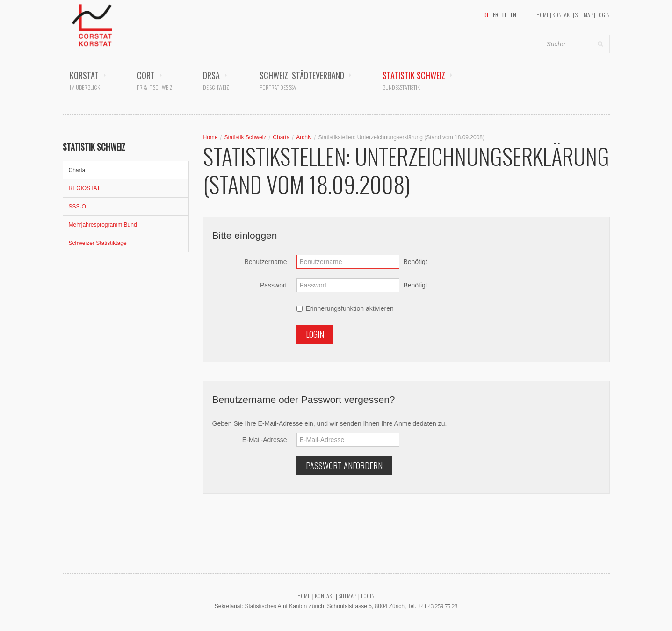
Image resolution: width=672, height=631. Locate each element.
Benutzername (265, 262)
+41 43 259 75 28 (437, 606)
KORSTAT (84, 75)
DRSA (211, 75)
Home (543, 15)
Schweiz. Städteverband (302, 75)
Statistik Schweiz (414, 75)
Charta (77, 170)
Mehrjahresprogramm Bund (103, 225)
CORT (146, 75)
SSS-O (77, 207)
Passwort (274, 285)
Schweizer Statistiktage (98, 243)
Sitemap (584, 15)
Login (603, 15)
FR (496, 15)
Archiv (304, 137)
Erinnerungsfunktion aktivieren (345, 308)
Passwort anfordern (344, 466)
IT (505, 15)
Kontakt (562, 15)
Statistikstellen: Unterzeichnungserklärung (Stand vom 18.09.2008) (401, 137)
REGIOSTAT (85, 188)
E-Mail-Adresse (265, 440)
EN (513, 15)
